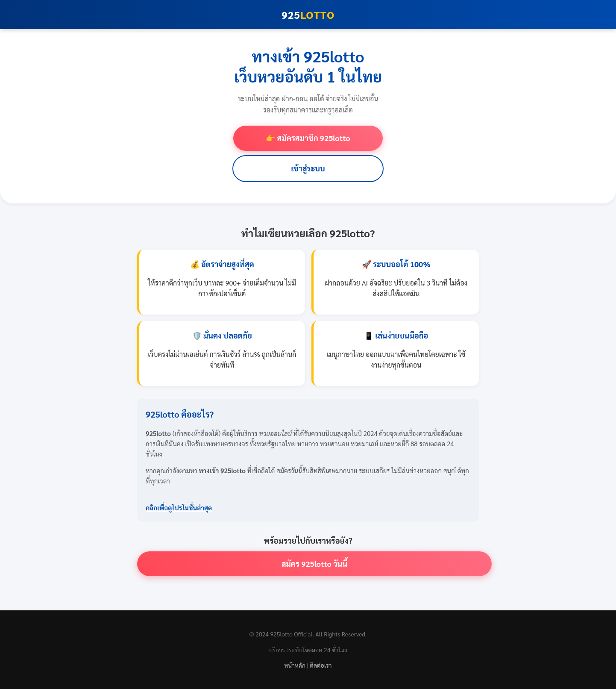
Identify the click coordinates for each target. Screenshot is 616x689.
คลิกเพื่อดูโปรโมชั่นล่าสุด (179, 508)
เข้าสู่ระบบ (308, 168)
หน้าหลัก (295, 665)
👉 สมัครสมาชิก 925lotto (308, 138)
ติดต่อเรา (321, 665)
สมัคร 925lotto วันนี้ (315, 564)
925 (308, 15)
